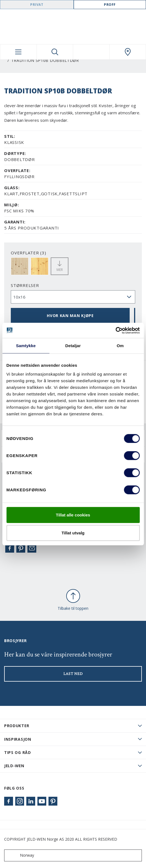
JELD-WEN (14, 766)
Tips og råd (18, 752)
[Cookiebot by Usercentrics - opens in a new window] (115, 330)
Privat (37, 5)
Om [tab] (120, 346)
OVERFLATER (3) (29, 253)
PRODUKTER (17, 726)
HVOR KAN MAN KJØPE (70, 316)
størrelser (25, 285)
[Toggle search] (55, 52)
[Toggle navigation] (18, 52)
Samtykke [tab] (26, 346)
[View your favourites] (91, 52)
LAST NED (73, 674)
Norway (20, 855)
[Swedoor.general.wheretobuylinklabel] (128, 52)
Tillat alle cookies (73, 515)
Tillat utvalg (73, 533)
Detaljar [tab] (73, 346)
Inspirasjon (18, 739)
